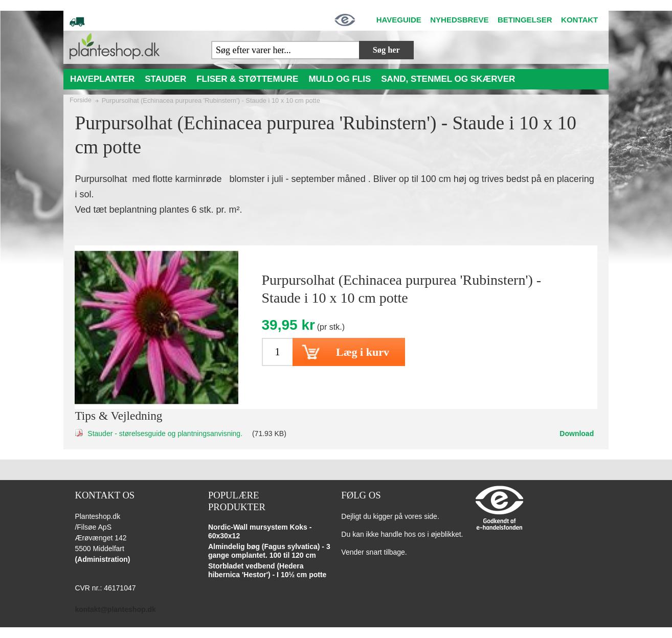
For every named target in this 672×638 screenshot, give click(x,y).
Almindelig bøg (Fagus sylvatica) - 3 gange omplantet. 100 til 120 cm (269, 551)
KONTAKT (579, 20)
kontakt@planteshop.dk (115, 609)
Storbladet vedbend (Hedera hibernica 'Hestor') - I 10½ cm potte (267, 571)
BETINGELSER (525, 20)
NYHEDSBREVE (459, 20)
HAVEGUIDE (399, 20)
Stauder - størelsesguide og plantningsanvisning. (165, 434)
